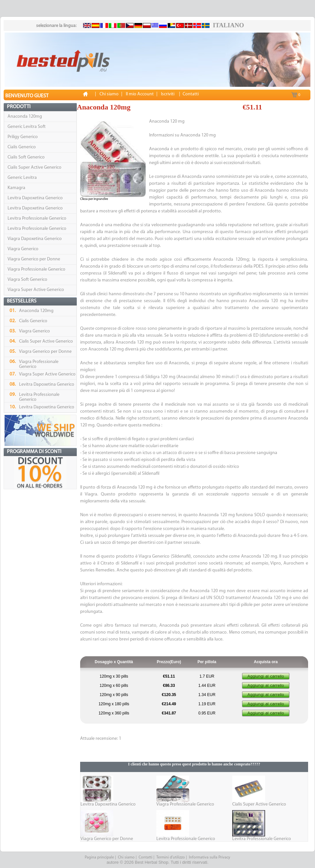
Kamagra (16, 188)
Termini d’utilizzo (171, 857)
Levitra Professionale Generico (37, 218)
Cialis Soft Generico (26, 157)
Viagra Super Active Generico (36, 290)
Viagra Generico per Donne (34, 259)
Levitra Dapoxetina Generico (35, 198)
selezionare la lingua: (56, 26)
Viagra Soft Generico (27, 280)
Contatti (146, 857)
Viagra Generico (23, 249)
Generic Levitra (22, 178)
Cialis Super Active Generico (34, 168)
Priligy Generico (23, 137)
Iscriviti (168, 94)
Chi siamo (126, 857)
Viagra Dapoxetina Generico (35, 239)
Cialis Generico (22, 147)
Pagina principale (99, 857)
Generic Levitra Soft (27, 127)
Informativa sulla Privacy (210, 857)
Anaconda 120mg (25, 117)
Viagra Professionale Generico (36, 269)
